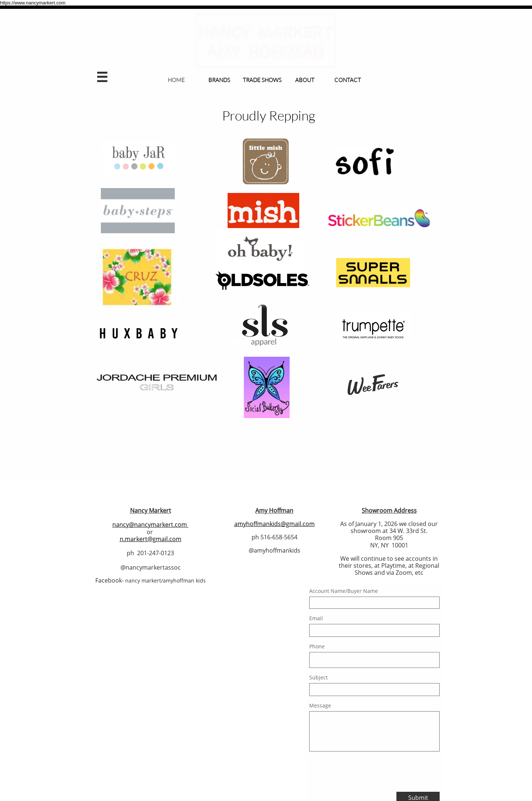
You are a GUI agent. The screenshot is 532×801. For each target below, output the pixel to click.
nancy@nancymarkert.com (150, 525)
